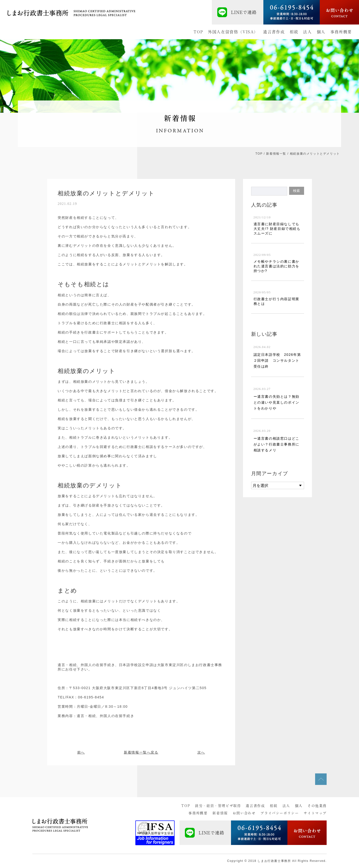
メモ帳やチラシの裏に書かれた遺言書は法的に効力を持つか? (276, 266)
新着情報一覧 (276, 154)
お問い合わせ (244, 813)
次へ (201, 752)
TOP (198, 32)
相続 (294, 32)
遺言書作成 (274, 32)
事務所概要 (341, 32)
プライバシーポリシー (280, 813)
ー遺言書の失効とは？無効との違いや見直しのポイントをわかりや (276, 402)
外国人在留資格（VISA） (233, 32)
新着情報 (220, 813)
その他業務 (317, 806)
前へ (81, 752)
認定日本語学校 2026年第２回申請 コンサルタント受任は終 (277, 360)
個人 (321, 32)
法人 (307, 32)
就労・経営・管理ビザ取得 (218, 806)
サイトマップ (315, 813)
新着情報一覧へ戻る (141, 752)
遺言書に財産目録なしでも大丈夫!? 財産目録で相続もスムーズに (277, 229)
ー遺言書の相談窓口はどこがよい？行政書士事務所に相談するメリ (276, 444)
